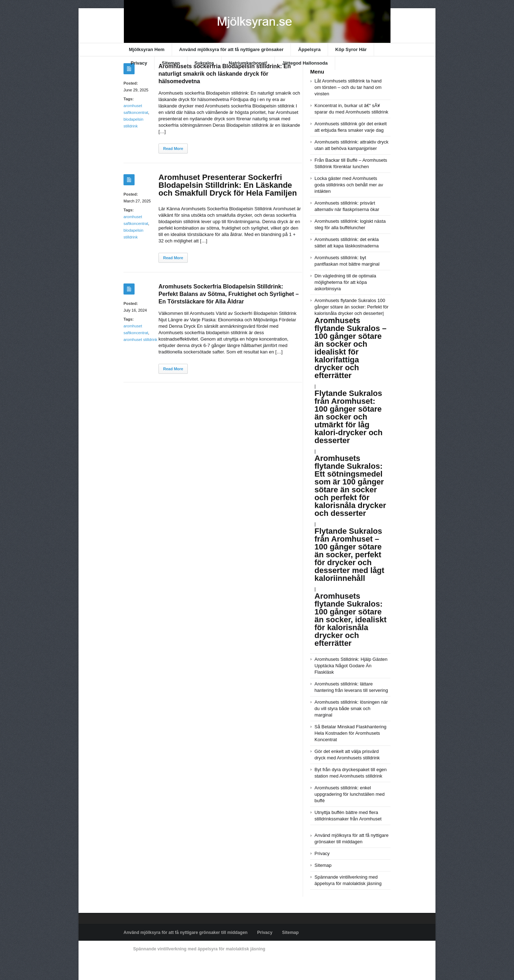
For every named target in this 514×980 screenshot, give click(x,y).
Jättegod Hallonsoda (305, 63)
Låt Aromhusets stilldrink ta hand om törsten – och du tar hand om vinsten (348, 87)
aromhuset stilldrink (140, 340)
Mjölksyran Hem (147, 49)
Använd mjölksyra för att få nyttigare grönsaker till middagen (185, 933)
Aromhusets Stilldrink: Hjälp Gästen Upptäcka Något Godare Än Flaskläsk (351, 666)
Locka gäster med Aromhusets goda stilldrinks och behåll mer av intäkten (349, 185)
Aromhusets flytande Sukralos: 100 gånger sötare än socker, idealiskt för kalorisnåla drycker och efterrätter (351, 620)
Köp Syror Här (351, 49)
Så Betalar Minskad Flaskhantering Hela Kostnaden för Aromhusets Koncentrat (351, 733)
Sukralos (204, 63)
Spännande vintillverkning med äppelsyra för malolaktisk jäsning (199, 949)
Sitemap (171, 63)
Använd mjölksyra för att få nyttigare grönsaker (231, 49)
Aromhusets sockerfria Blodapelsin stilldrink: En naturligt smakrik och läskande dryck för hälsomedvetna (225, 74)
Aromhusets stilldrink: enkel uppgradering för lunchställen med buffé (350, 794)
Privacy (139, 63)
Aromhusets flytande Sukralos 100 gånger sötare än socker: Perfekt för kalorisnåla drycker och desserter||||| (352, 445)
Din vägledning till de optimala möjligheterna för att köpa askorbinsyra (345, 282)
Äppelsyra (309, 49)
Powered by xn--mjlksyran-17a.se (155, 965)
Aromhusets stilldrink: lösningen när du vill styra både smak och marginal (351, 708)
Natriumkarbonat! (248, 63)
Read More (173, 149)
